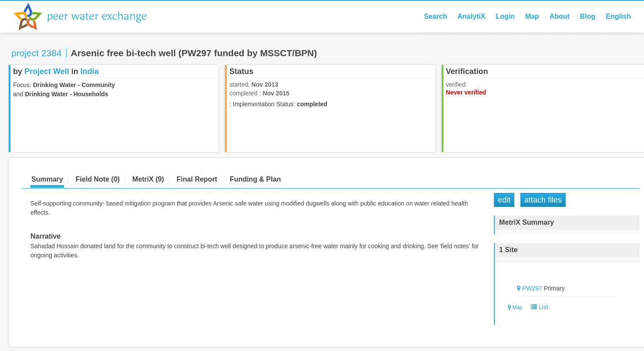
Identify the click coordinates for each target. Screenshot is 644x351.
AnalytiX (471, 16)
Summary (47, 179)
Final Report (197, 179)
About (560, 16)
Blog (588, 16)
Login (505, 16)
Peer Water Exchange (87, 17)
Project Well (47, 71)
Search (435, 16)
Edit (504, 200)
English (618, 16)
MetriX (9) (148, 179)
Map (532, 16)
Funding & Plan (255, 179)
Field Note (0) (98, 179)
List (538, 307)
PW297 (532, 288)
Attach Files (543, 200)
